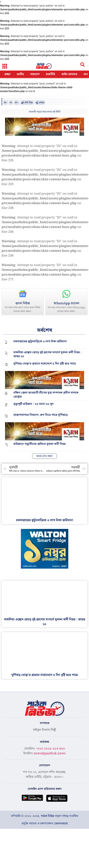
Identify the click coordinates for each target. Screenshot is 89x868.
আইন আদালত (69, 74)
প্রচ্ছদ (7, 74)
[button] (5, 66)
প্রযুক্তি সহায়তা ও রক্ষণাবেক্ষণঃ (45, 823)
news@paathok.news (50, 753)
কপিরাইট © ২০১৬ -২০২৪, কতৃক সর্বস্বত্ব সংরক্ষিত (45, 816)
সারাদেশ (35, 74)
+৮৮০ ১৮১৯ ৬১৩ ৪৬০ (50, 749)
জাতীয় (20, 74)
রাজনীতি (51, 74)
